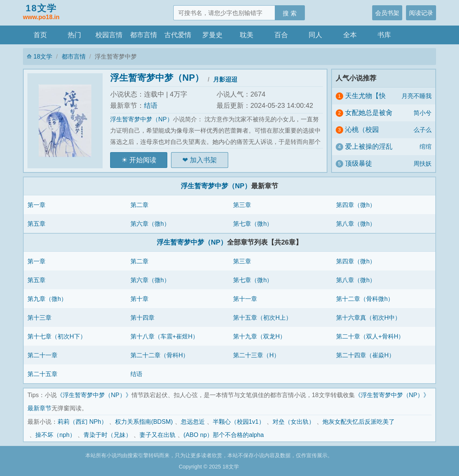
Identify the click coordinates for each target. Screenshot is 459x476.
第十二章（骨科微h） (365, 299)
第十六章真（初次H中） (368, 317)
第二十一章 (42, 355)
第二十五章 (42, 374)
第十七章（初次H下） (57, 336)
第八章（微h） (356, 224)
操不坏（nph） (55, 435)
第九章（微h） (47, 299)
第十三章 (39, 317)
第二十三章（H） (256, 355)
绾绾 (426, 147)
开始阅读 (143, 160)
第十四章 (142, 317)
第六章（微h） (150, 224)
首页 (40, 35)
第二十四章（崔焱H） (365, 355)
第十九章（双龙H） (259, 336)
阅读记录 (421, 13)
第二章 (139, 205)
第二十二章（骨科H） (160, 355)
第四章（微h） (356, 205)
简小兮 (423, 113)
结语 (151, 106)
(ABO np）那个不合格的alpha (224, 435)
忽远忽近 (193, 422)
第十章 (139, 299)
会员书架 (387, 13)
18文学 (41, 12)
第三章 (242, 205)
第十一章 (245, 299)
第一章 (36, 205)
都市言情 (144, 35)
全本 (350, 35)
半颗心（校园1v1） (239, 422)
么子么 (423, 130)
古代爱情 (178, 35)
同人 (315, 35)
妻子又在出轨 (158, 435)
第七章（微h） (253, 224)
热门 (74, 35)
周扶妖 (423, 163)
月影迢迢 (225, 79)
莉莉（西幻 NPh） (82, 422)
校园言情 (109, 35)
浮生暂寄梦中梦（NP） (157, 78)
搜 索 (290, 13)
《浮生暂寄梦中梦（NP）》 (94, 395)
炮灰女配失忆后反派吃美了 (359, 422)
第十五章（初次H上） (262, 317)
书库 (384, 35)
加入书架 (203, 160)
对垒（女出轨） (294, 422)
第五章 (36, 224)
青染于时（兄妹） (108, 435)
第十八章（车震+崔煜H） (164, 336)
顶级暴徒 (359, 163)
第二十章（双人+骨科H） (370, 336)
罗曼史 (212, 35)
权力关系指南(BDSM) (144, 422)
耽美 (247, 35)
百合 (281, 35)
